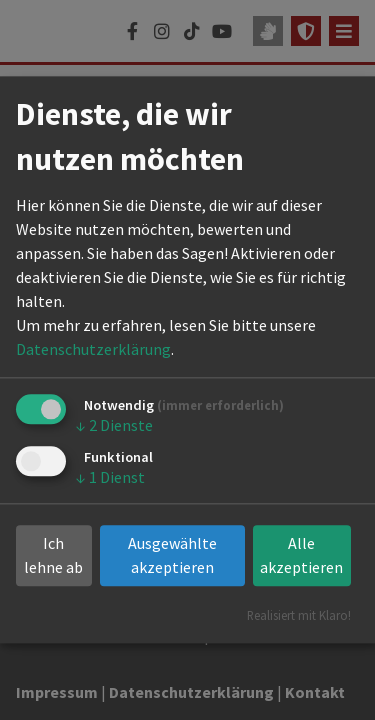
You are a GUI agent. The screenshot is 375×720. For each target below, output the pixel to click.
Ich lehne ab (53, 556)
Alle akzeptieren (301, 556)
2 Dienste (114, 425)
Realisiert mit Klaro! (299, 616)
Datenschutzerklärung (93, 349)
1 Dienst (110, 477)
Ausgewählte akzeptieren (172, 556)
